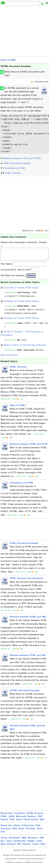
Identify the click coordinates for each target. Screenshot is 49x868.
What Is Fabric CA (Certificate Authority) (25, 348)
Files (9, 844)
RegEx (31, 844)
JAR (42, 840)
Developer (15, 840)
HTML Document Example (17, 163)
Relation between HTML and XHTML (22, 158)
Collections (28, 828)
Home (4, 60)
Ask (3, 834)
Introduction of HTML (14, 168)
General (39, 816)
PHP (40, 819)
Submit (31, 278)
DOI (19, 847)
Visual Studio (31, 822)
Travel (36, 847)
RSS (12, 822)
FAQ (38, 828)
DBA (24, 840)
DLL (3, 844)
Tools (19, 822)
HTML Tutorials (13, 173)
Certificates (20, 844)
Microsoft (21, 819)
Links (39, 844)
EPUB (30, 816)
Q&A (3, 847)
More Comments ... (11, 358)
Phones (27, 847)
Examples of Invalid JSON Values (21, 290)
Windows (33, 840)
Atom (21, 831)
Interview (6, 831)
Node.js (32, 819)
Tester (4, 840)
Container (20, 816)
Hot (10, 828)
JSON (11, 819)
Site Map (30, 831)
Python (5, 822)
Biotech (11, 847)
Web (42, 822)
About (17, 828)
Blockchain (7, 816)
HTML (13, 60)
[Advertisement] (24, 32)
